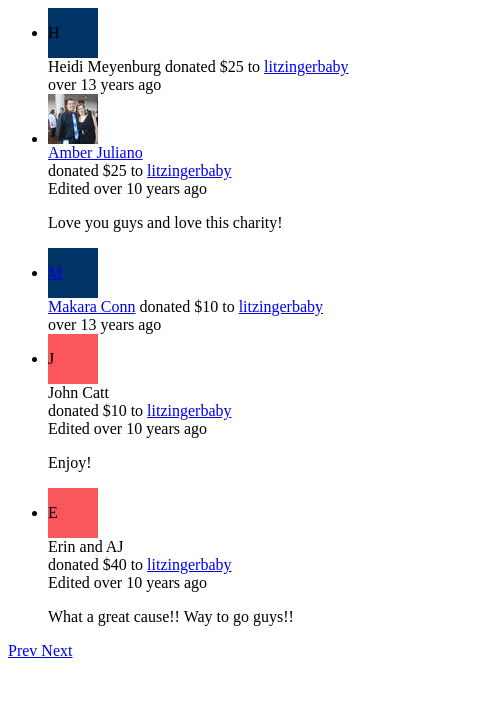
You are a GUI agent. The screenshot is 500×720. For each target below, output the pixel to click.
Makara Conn (92, 306)
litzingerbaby (306, 66)
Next (56, 650)
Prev (24, 650)
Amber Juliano (95, 152)
